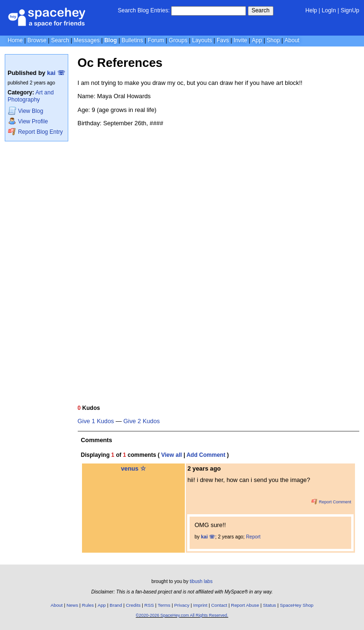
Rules (88, 605)
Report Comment (331, 502)
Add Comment (206, 455)
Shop (273, 40)
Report (253, 537)
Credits (133, 605)
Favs (223, 40)
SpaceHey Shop (297, 605)
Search (261, 10)
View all (172, 455)
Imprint (200, 605)
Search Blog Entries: (144, 10)
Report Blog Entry (35, 132)
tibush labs (201, 581)
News (72, 605)
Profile (28, 121)
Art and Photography (31, 96)
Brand (116, 605)
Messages (86, 40)
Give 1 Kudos (96, 421)
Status (270, 605)
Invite (241, 40)
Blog (111, 40)
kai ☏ (56, 73)
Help (311, 10)
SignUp (350, 10)
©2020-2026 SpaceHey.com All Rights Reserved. (182, 615)
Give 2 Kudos (141, 421)
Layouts (202, 40)
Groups (178, 40)
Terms (164, 605)
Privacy (182, 605)
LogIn (329, 10)
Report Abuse (245, 605)
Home (15, 40)
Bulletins (132, 40)
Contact (219, 605)
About (292, 40)
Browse (37, 40)
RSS (149, 605)
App (257, 40)
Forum (156, 40)
